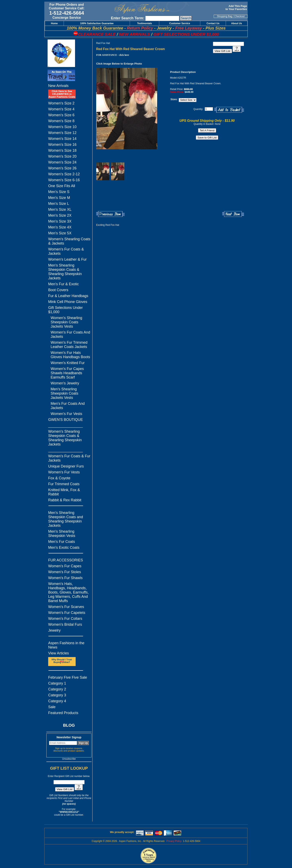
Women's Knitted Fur (68, 363)
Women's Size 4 (61, 109)
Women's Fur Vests (66, 414)
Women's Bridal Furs (65, 624)
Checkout (239, 16)
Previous (110, 214)
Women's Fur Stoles (65, 572)
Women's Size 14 (62, 139)
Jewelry (54, 630)
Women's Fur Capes (65, 566)
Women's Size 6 (61, 115)
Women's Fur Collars (65, 619)
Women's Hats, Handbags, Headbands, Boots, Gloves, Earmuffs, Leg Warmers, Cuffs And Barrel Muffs (68, 592)
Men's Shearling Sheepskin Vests (62, 534)
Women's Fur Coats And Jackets (70, 334)
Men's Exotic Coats (64, 548)
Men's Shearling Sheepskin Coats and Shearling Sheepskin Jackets (66, 519)
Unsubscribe (69, 759)
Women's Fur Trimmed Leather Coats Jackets (69, 345)
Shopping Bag (225, 16)
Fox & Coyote (59, 478)
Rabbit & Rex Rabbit (65, 500)
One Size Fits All (62, 186)
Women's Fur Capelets (67, 613)
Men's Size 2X (60, 215)
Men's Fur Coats (62, 542)
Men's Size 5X (60, 233)
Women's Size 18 (62, 150)
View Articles (59, 653)
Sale (52, 707)
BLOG (69, 725)
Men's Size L (59, 204)
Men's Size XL (60, 210)
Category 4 (57, 701)
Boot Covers (58, 290)
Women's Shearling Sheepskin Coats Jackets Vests (66, 322)
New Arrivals (58, 86)
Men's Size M (59, 198)
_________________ (65, 426)
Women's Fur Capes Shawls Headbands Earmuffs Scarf (67, 373)
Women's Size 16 (62, 145)
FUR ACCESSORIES (66, 560)
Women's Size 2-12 (64, 174)
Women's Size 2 (61, 103)
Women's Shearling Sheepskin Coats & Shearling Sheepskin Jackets (65, 438)
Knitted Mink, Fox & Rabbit (64, 492)
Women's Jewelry (65, 383)
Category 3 (57, 695)
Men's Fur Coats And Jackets (68, 406)
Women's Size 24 (62, 162)
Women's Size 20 (62, 156)
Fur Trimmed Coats (64, 484)
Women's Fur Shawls (65, 578)
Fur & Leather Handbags (68, 296)
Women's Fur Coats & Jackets (66, 251)
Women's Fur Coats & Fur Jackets (69, 458)
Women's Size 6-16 (64, 180)
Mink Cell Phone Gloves (68, 302)
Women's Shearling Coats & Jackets (69, 241)
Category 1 (57, 683)
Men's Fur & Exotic (63, 284)
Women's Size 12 (62, 133)
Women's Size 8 (61, 121)
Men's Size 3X (60, 221)
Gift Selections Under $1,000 (65, 310)
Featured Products (63, 713)
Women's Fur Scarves (66, 607)
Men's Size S (59, 192)
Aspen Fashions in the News (66, 645)
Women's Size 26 (62, 168)
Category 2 (57, 689)
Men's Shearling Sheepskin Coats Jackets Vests (64, 393)
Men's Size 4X (60, 227)
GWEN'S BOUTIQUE (65, 420)
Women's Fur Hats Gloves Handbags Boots (70, 355)
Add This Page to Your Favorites (237, 8)
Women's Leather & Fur (67, 259)
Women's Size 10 (62, 127)
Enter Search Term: (128, 18)
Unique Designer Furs (66, 466)
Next (233, 214)
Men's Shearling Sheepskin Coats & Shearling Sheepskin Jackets (65, 272)
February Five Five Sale (68, 677)
